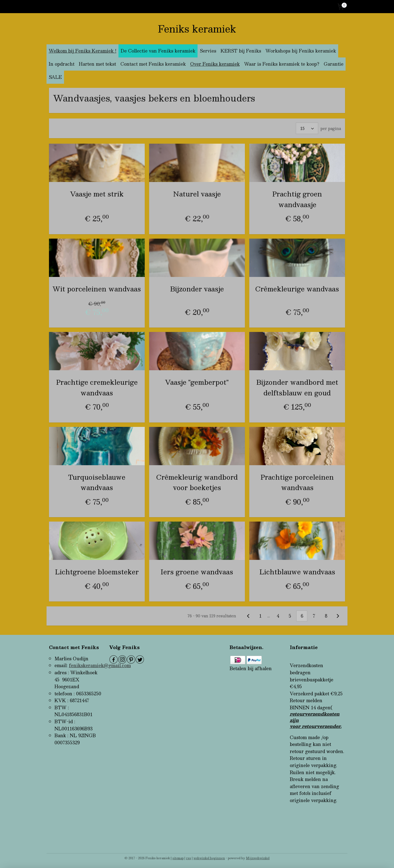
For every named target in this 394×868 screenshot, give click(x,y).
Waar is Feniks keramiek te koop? (282, 64)
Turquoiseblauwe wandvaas (97, 482)
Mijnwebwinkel (258, 858)
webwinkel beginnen (209, 858)
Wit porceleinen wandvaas (97, 288)
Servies (208, 51)
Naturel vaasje (197, 194)
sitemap (178, 858)
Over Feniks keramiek (215, 64)
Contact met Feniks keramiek (153, 64)
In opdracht (62, 64)
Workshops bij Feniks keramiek (301, 51)
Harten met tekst (97, 64)
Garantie (334, 64)
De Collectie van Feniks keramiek (158, 51)
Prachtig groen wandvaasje (297, 199)
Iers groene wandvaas (197, 572)
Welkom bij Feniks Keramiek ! (82, 51)
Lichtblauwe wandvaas (297, 572)
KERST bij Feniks (241, 51)
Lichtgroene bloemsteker (97, 572)
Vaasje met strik (97, 194)
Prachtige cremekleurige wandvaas (97, 387)
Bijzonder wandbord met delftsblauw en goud (297, 387)
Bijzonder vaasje (197, 288)
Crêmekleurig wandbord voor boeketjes (197, 482)
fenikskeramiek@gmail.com (100, 665)
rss (189, 858)
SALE (55, 77)
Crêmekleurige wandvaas (297, 288)
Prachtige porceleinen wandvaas (297, 482)
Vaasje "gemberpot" (197, 382)
